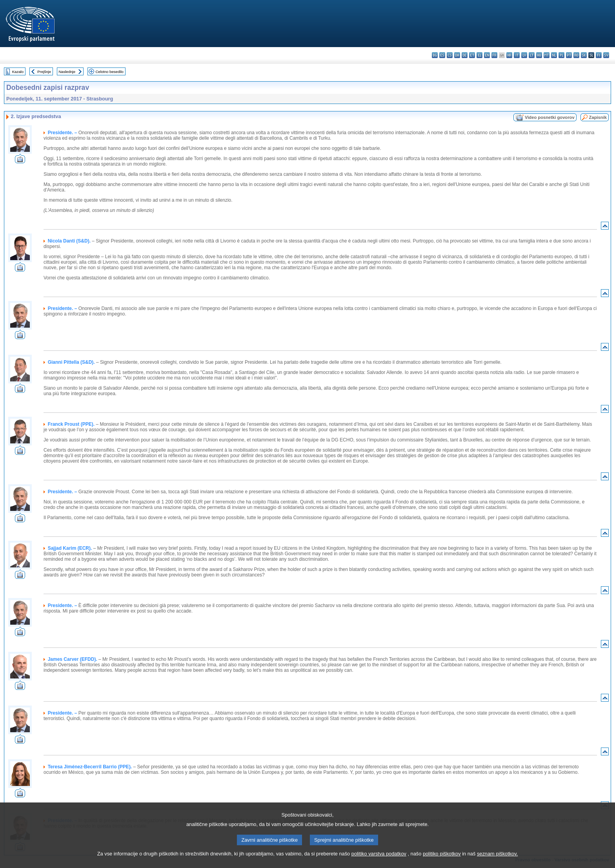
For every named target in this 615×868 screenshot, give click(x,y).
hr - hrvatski (509, 55)
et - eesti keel (472, 55)
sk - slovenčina (584, 55)
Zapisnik (598, 117)
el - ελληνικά (479, 55)
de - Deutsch (465, 55)
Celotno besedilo (109, 72)
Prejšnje (44, 72)
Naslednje (67, 72)
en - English (487, 55)
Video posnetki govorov (550, 117)
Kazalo (18, 72)
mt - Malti (547, 55)
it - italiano (517, 55)
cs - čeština (450, 55)
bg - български (435, 55)
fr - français (494, 55)
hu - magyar (539, 55)
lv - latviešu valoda (524, 55)
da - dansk (457, 55)
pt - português (569, 55)
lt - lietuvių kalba (532, 55)
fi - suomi (599, 55)
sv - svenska (606, 55)
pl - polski (561, 55)
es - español (442, 55)
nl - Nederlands (554, 55)
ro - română (576, 55)
